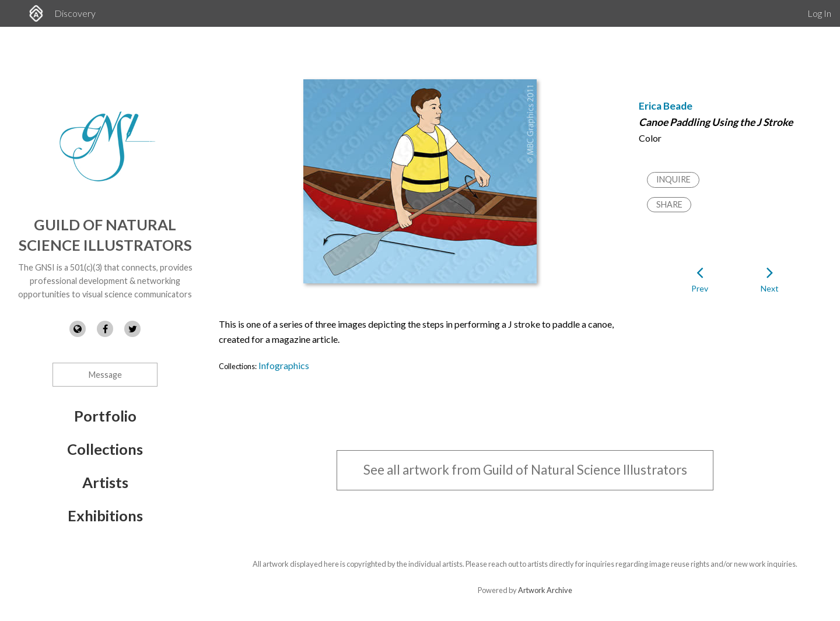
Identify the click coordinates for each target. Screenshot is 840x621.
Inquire (673, 179)
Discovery (75, 13)
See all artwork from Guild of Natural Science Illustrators (525, 470)
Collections (105, 449)
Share (669, 204)
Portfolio (105, 416)
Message (105, 375)
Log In (819, 13)
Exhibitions (105, 515)
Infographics (284, 365)
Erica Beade (666, 106)
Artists (105, 482)
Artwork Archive (545, 590)
